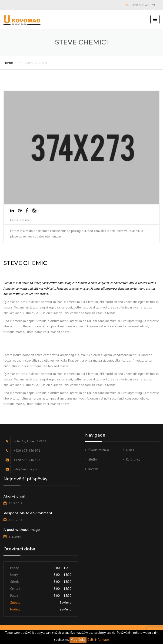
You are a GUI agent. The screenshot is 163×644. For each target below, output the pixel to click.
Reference (133, 459)
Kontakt (93, 469)
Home (8, 63)
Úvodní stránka (99, 450)
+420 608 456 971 (143, 5)
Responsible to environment (28, 513)
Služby (93, 459)
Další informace (98, 640)
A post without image (22, 530)
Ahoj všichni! (14, 496)
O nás (130, 450)
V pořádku (78, 640)
